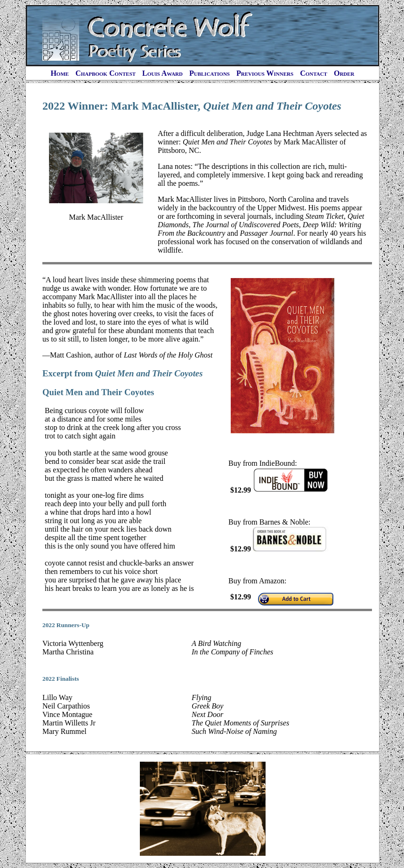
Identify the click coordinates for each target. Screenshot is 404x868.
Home (60, 73)
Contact (314, 73)
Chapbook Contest (105, 73)
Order (344, 73)
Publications (210, 73)
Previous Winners (265, 73)
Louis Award (162, 73)
